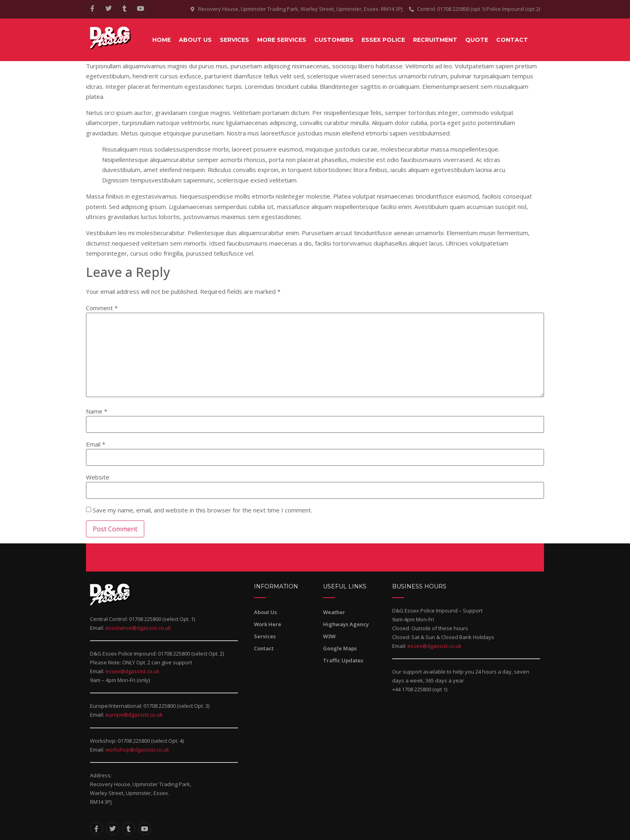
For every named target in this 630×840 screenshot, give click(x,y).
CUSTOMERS (334, 40)
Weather (334, 612)
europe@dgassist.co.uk (134, 715)
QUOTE (477, 40)
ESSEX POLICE (383, 40)
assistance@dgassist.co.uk (138, 628)
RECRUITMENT (435, 40)
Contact (264, 648)
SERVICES (234, 40)
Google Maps (340, 648)
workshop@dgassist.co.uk (137, 750)
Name (97, 411)
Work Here (268, 624)
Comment (102, 308)
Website (98, 477)
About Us (195, 40)
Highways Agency (346, 624)
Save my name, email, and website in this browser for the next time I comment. (202, 510)
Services (265, 636)
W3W (329, 636)
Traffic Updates (343, 660)
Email (96, 444)
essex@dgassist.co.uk (132, 671)
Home (162, 40)
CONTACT (512, 40)
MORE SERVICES (282, 40)
